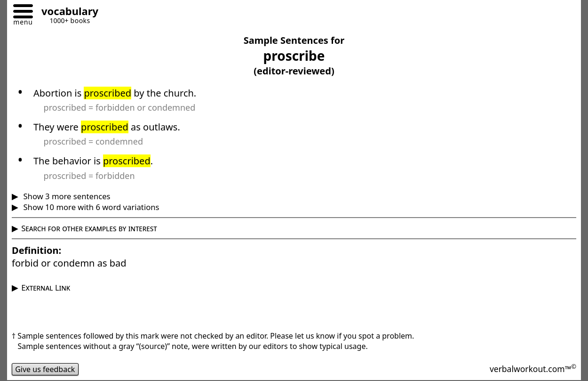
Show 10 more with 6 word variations (90, 207)
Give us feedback (45, 369)
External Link (46, 288)
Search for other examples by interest (89, 228)
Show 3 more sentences (66, 196)
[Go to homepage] (66, 12)
